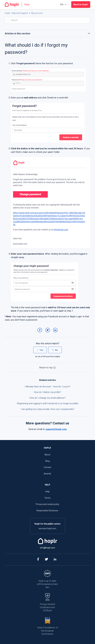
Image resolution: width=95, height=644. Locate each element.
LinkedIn (56, 333)
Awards (47, 474)
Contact (47, 467)
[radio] (40, 350)
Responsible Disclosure (47, 511)
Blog (47, 461)
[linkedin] (55, 560)
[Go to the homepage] (18, 5)
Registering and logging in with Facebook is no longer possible (48, 403)
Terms (47, 498)
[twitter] (46, 560)
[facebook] (38, 560)
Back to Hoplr (81, 5)
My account (37, 13)
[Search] (48, 20)
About (47, 455)
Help (47, 492)
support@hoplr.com (56, 429)
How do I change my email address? (48, 398)
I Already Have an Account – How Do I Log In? (47, 387)
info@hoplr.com (47, 548)
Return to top (47, 368)
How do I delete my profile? (47, 392)
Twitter (48, 333)
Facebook (40, 333)
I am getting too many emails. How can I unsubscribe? (48, 409)
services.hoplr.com (47, 528)
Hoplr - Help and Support (16, 13)
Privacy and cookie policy (47, 504)
